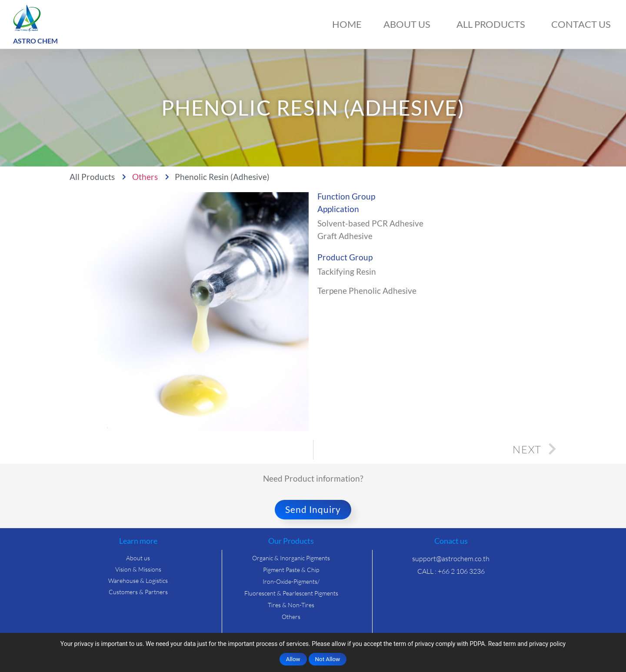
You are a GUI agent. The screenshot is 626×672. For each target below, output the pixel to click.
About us (409, 24)
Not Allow (328, 659)
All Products (493, 24)
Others (145, 177)
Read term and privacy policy (527, 644)
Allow (293, 659)
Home (347, 24)
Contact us (581, 24)
